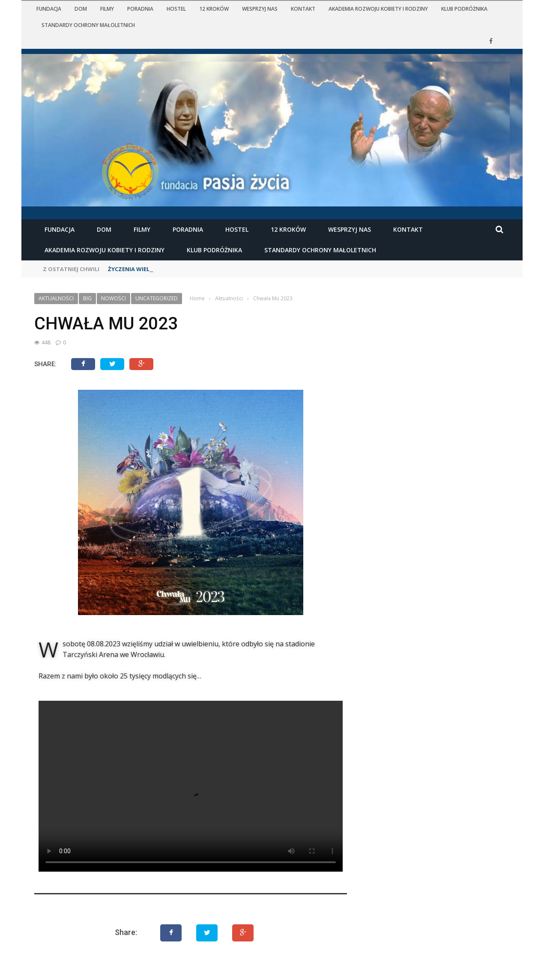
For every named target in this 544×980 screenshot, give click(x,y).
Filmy (107, 9)
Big (87, 298)
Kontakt (303, 9)
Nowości (114, 298)
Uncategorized (157, 298)
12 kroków (214, 9)
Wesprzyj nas (260, 9)
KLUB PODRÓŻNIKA (464, 9)
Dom (81, 9)
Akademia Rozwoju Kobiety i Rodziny (378, 9)
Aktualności (56, 298)
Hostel (176, 9)
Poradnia (140, 9)
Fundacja (49, 9)
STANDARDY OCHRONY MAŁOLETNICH (88, 25)
